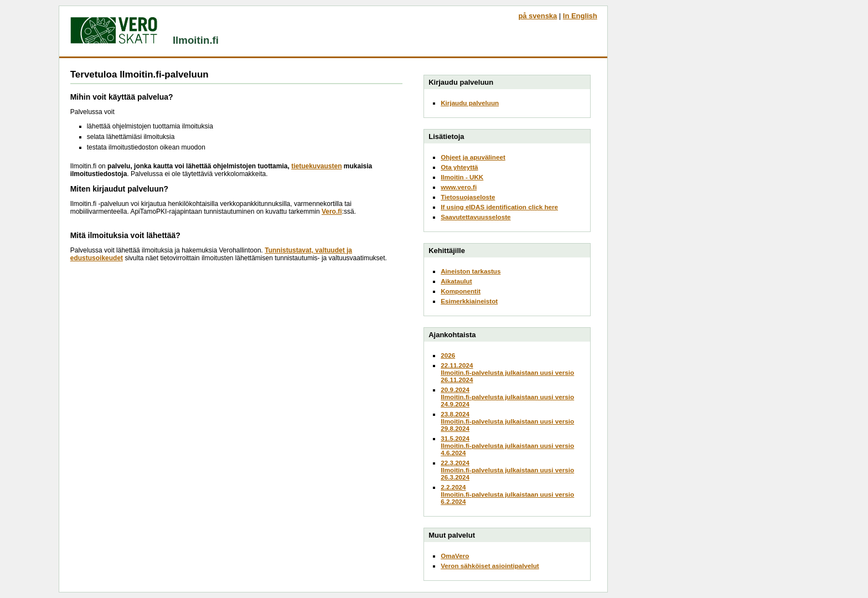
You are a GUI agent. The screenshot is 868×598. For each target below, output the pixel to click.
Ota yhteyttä (459, 167)
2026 (448, 355)
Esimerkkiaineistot (469, 301)
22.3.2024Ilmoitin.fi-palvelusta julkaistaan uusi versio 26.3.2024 (507, 470)
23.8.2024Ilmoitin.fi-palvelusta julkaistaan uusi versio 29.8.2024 (507, 421)
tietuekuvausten (316, 166)
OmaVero (455, 556)
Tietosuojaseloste (468, 197)
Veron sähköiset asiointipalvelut (490, 566)
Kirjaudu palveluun (470, 103)
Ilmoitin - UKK (462, 177)
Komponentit (461, 291)
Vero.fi (332, 212)
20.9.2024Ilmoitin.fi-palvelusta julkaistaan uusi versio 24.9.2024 (507, 397)
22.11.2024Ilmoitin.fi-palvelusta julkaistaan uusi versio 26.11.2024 (507, 372)
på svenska (538, 16)
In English (580, 16)
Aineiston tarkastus (471, 271)
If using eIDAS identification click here (499, 207)
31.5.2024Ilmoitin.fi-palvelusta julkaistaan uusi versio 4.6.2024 (507, 445)
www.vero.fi (459, 187)
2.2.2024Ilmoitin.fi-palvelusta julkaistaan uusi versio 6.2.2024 (507, 494)
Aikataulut (456, 281)
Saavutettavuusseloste (476, 217)
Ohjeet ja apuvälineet (473, 157)
